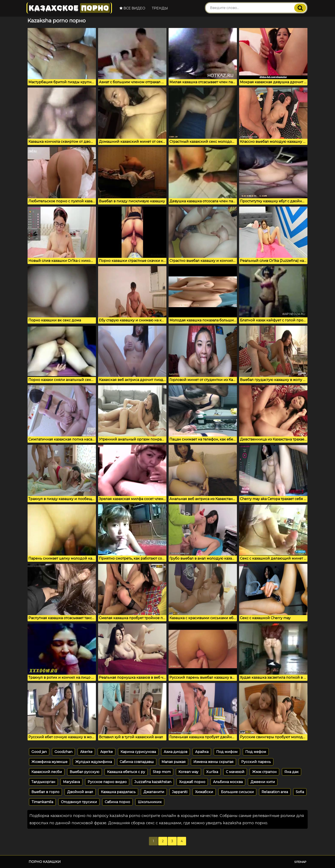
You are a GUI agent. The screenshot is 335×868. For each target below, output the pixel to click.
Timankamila (42, 802)
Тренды (160, 8)
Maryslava (71, 782)
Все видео (132, 8)
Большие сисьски (237, 792)
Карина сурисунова (138, 752)
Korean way (188, 772)
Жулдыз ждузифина (94, 762)
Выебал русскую (84, 772)
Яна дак (292, 772)
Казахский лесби (47, 772)
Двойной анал (80, 792)
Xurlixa (212, 772)
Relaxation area (275, 792)
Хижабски (204, 792)
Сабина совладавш (137, 762)
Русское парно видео (107, 782)
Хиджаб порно (192, 782)
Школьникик (150, 802)
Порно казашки (45, 862)
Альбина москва (228, 782)
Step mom (162, 772)
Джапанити (154, 792)
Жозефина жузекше (49, 762)
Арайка (202, 752)
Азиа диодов (176, 752)
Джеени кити (263, 782)
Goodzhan (63, 752)
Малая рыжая (174, 762)
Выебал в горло (45, 792)
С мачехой (235, 772)
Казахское (69, 8)
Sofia (300, 792)
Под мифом (227, 752)
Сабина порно (117, 802)
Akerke (86, 752)
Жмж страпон (264, 772)
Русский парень (256, 762)
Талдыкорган (43, 782)
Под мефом (256, 752)
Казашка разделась (118, 792)
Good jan (39, 752)
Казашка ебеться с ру (126, 772)
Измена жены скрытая (213, 762)
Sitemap (300, 862)
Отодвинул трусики (79, 802)
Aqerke (107, 752)
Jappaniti (180, 792)
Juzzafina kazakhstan (153, 782)
